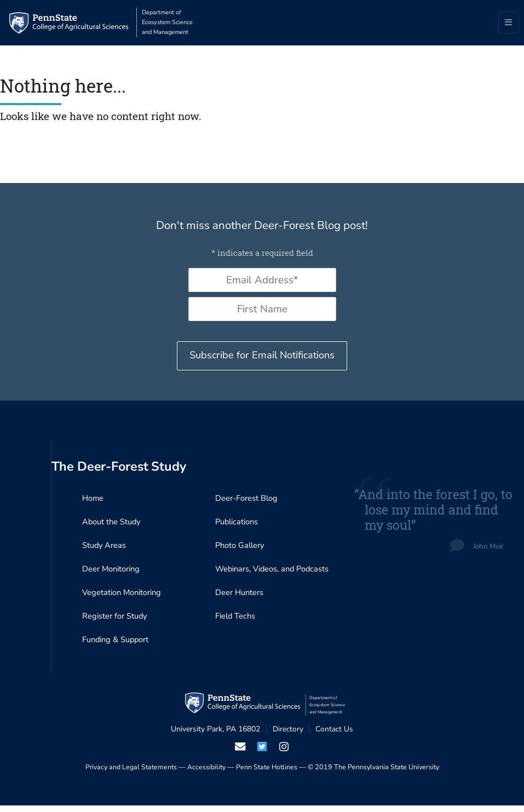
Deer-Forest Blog (247, 501)
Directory (288, 736)
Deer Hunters (240, 598)
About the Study (112, 525)
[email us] (240, 753)
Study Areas (105, 550)
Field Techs (236, 622)
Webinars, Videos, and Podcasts (273, 574)
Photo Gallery (240, 550)
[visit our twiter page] (262, 753)
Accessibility (206, 774)
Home (93, 501)
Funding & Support (116, 646)
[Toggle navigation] (508, 23)
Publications (237, 525)
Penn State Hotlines (267, 774)
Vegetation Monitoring (122, 598)
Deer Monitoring (111, 574)
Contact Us (334, 736)
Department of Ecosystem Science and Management (173, 22)
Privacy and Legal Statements (131, 774)
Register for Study (115, 622)
